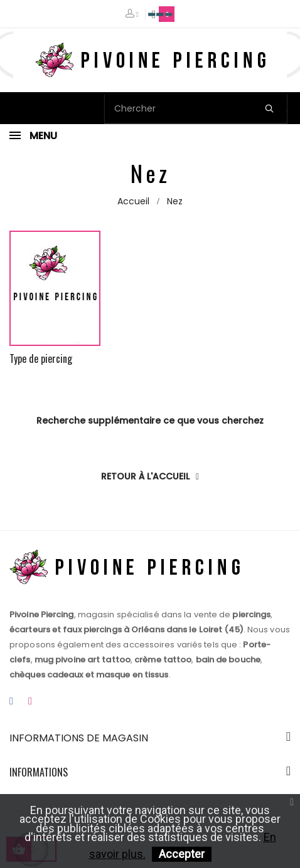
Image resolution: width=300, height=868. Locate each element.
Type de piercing (41, 358)
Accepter (182, 854)
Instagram (30, 702)
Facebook (11, 702)
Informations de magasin (79, 738)
